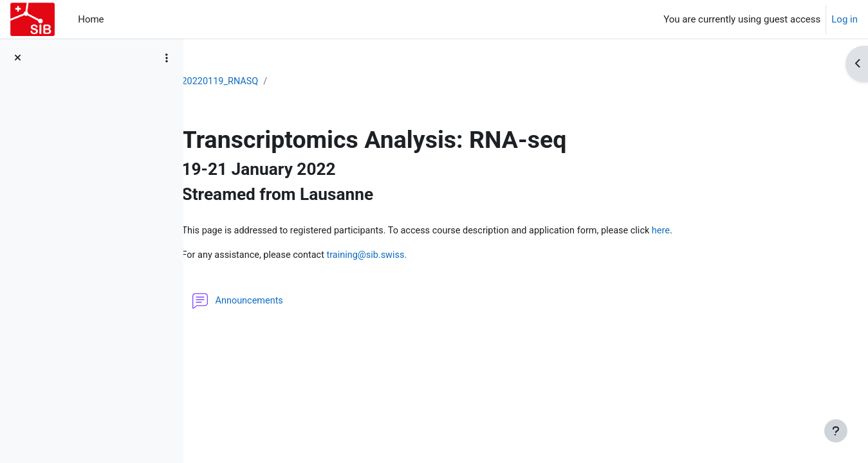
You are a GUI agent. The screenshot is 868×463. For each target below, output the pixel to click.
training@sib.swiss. (455, 271)
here (294, 247)
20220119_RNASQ (303, 82)
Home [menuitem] (91, 19)
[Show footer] (836, 431)
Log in (845, 19)
